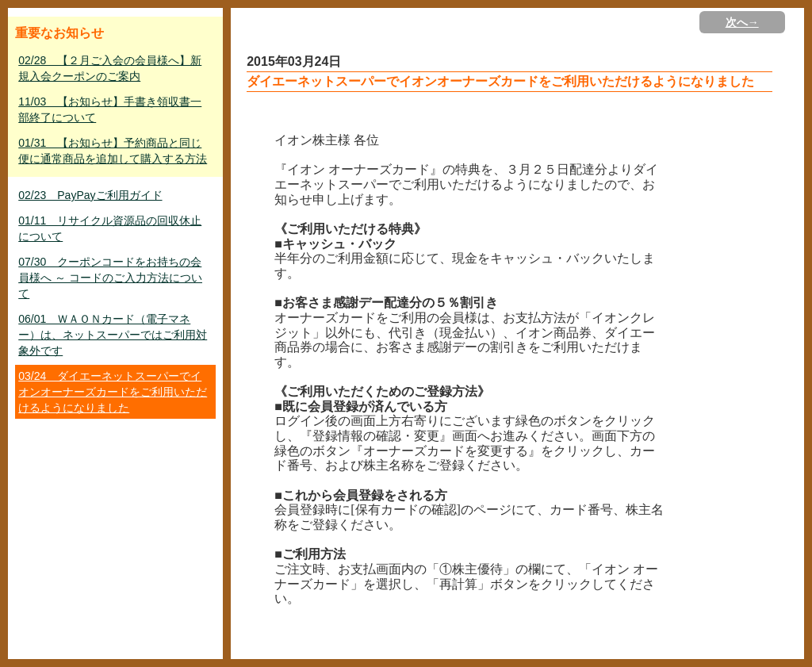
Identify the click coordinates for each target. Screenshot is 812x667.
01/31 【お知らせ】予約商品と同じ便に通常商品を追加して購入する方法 (113, 151)
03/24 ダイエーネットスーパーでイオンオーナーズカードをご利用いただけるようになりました (113, 392)
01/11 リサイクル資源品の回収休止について (110, 228)
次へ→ (742, 22)
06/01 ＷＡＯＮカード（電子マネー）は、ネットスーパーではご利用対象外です (113, 335)
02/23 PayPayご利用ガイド (90, 195)
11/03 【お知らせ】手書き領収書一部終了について (110, 109)
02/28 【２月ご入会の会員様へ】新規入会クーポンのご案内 (110, 68)
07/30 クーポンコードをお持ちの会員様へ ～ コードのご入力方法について (110, 278)
